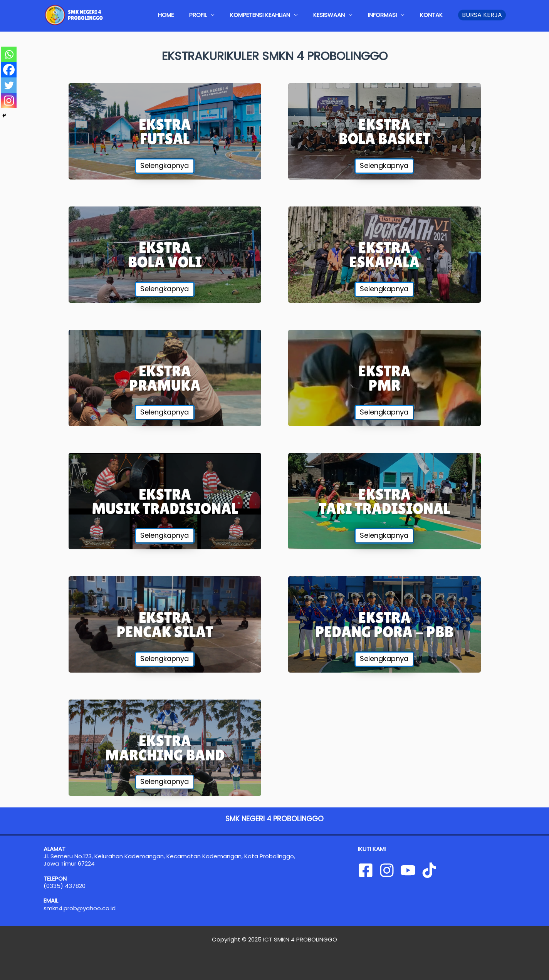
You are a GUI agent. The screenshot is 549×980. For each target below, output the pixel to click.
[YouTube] (408, 870)
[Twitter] (9, 85)
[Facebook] (9, 70)
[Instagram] (9, 101)
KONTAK (435, 15)
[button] (482, 15)
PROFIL (233, 15)
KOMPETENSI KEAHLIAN (287, 15)
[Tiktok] (429, 870)
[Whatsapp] (9, 54)
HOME (208, 15)
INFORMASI (394, 15)
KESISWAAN (348, 15)
